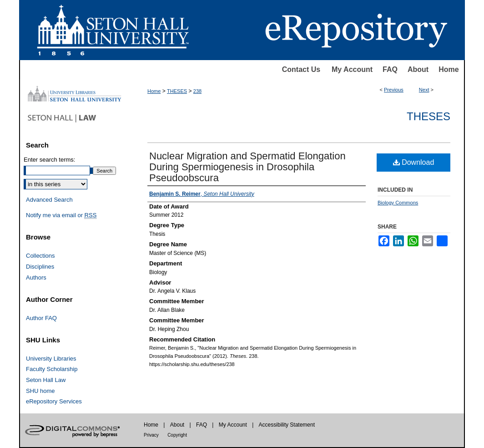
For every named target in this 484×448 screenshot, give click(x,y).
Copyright (177, 435)
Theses (429, 116)
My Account (352, 69)
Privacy (151, 435)
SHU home (40, 391)
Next (424, 90)
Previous (394, 90)
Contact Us (301, 69)
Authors (36, 277)
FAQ (390, 69)
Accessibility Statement (287, 425)
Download (414, 162)
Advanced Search (49, 200)
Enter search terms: (49, 160)
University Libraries (51, 359)
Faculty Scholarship (52, 369)
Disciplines (40, 267)
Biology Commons (398, 203)
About (418, 69)
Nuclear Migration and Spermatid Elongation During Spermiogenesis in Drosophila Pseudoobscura (247, 167)
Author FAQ (41, 318)
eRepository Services (54, 401)
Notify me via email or (61, 215)
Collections (40, 256)
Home (449, 69)
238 (197, 91)
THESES (177, 91)
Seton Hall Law (46, 380)
